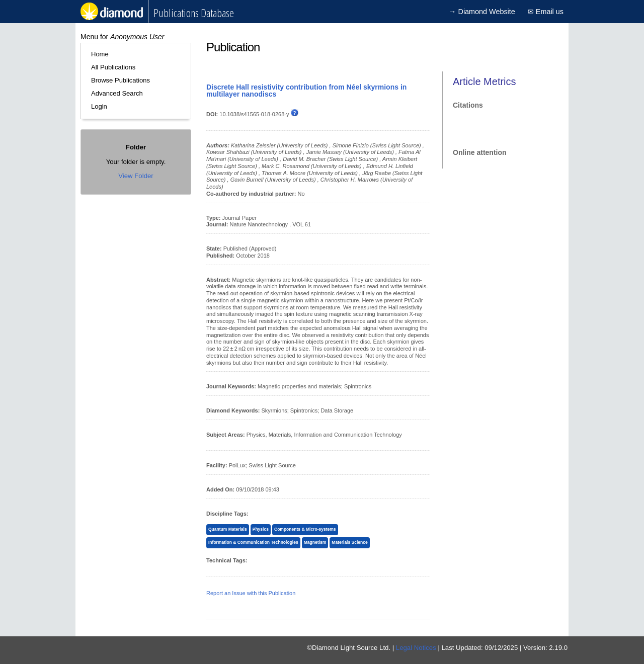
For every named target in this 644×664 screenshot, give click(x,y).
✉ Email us (546, 12)
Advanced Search (117, 93)
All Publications (113, 67)
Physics (261, 529)
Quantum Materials (228, 529)
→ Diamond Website (482, 12)
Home (100, 54)
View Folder (136, 176)
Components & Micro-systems (305, 529)
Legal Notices (416, 648)
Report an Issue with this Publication (251, 593)
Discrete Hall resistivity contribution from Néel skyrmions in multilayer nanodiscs (306, 91)
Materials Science (349, 542)
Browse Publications (120, 80)
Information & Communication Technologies (253, 542)
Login (99, 106)
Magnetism (315, 542)
